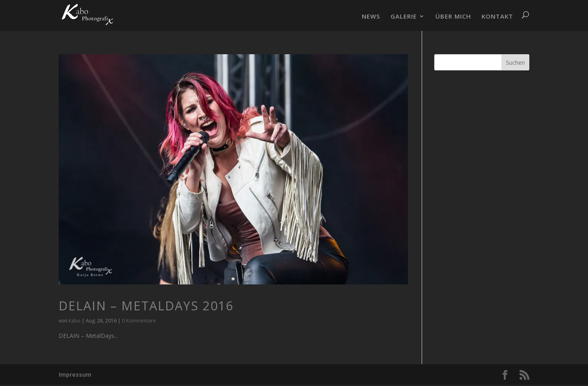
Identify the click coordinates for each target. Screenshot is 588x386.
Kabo (74, 321)
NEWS (371, 17)
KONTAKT (497, 17)
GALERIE (404, 17)
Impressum (75, 374)
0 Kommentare (139, 321)
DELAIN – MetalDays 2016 (146, 306)
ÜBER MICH (453, 17)
